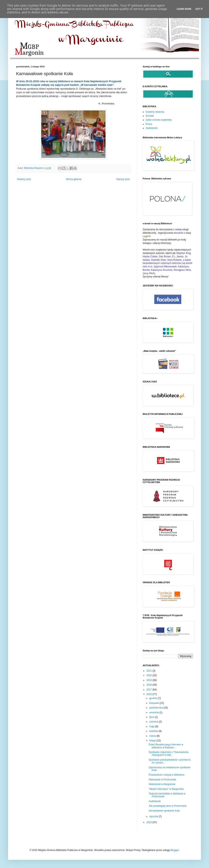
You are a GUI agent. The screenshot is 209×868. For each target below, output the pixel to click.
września (154, 712)
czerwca (154, 722)
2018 (150, 685)
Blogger (175, 850)
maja (152, 727)
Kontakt (150, 116)
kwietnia (154, 731)
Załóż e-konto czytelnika (159, 120)
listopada (154, 703)
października (156, 708)
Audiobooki (152, 128)
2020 (150, 675)
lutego (153, 741)
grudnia (154, 698)
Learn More (184, 9)
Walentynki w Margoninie (162, 784)
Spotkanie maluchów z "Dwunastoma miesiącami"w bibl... (169, 754)
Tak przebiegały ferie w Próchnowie (168, 806)
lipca (152, 717)
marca (153, 736)
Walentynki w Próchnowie (162, 780)
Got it (199, 9)
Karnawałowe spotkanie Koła (164, 811)
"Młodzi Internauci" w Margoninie (166, 789)
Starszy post (123, 179)
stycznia (154, 816)
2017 (150, 690)
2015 (150, 822)
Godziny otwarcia (155, 112)
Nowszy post (24, 179)
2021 (150, 671)
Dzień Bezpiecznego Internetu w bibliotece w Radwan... (166, 746)
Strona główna (74, 179)
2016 (150, 694)
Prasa (149, 124)
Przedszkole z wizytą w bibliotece (166, 775)
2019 (150, 680)
